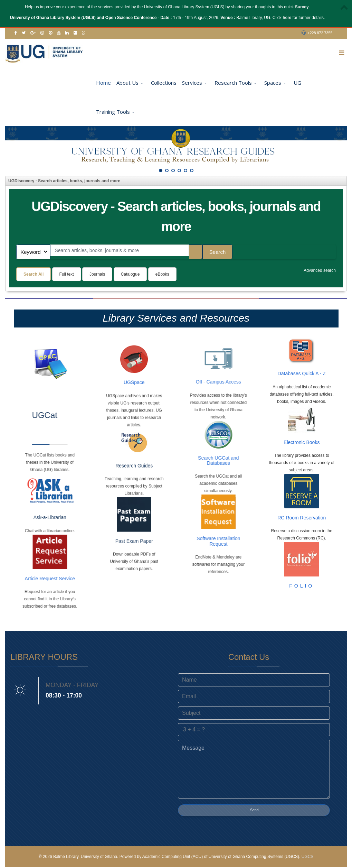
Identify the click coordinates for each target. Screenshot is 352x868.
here (287, 18)
